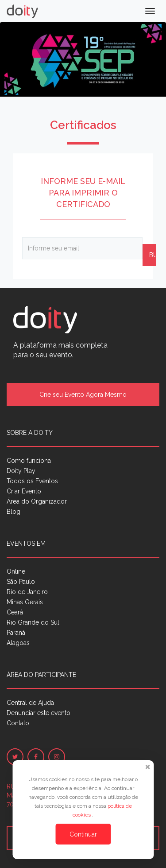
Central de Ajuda (30, 703)
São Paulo (21, 582)
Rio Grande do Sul (33, 622)
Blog (14, 512)
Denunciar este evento (39, 713)
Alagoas (18, 643)
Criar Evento (24, 491)
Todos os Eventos (32, 481)
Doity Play (21, 471)
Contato (18, 723)
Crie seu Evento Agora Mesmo (83, 395)
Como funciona (29, 461)
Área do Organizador (37, 501)
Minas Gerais (25, 602)
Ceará (15, 612)
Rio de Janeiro (27, 592)
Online (16, 571)
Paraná (16, 633)
